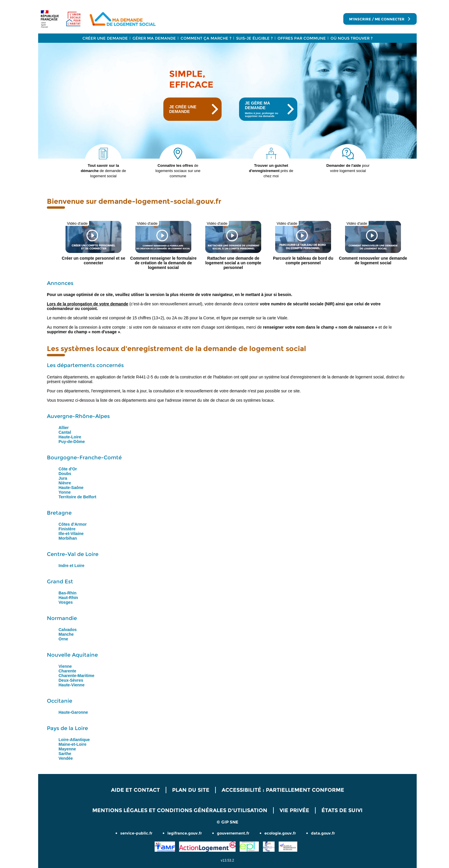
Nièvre (65, 483)
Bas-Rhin (67, 593)
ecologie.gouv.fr (280, 833)
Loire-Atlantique (74, 740)
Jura (63, 478)
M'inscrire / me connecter (380, 19)
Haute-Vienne (71, 685)
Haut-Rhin (68, 598)
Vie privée (294, 810)
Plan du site (191, 790)
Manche (66, 634)
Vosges (66, 602)
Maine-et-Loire (73, 744)
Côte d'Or (68, 469)
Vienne (65, 666)
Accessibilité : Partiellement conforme (283, 790)
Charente (67, 671)
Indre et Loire (71, 566)
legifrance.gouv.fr (185, 833)
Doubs (65, 474)
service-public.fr (136, 833)
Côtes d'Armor (73, 524)
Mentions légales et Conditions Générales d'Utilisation (180, 810)
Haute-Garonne (73, 712)
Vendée (66, 758)
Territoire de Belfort (77, 497)
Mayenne (67, 749)
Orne (63, 639)
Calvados (68, 630)
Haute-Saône (71, 488)
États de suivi (342, 810)
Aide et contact (135, 790)
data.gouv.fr (323, 833)
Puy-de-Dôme (72, 442)
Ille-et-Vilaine (71, 534)
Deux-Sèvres (71, 680)
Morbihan (68, 538)
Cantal (65, 432)
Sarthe (65, 754)
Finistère (67, 529)
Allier (64, 428)
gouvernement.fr (233, 833)
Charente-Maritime (76, 676)
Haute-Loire (70, 437)
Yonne (65, 492)
